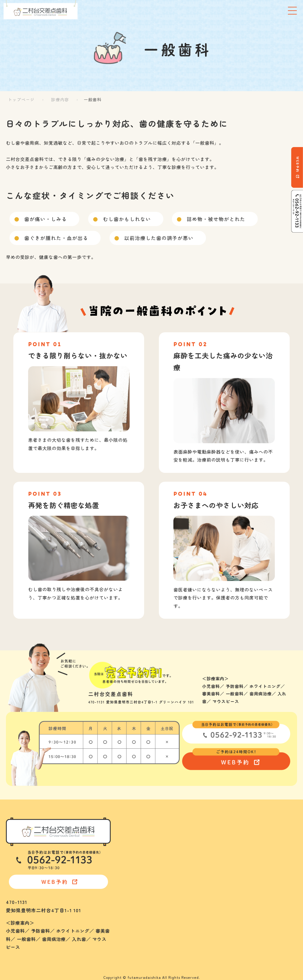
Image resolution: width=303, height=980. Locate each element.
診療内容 (60, 99)
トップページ (21, 99)
